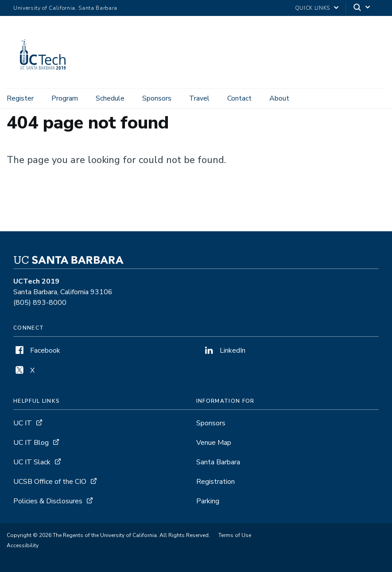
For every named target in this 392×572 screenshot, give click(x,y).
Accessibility (23, 545)
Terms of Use (235, 535)
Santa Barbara (218, 462)
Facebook (37, 350)
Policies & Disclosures (48, 501)
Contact (239, 98)
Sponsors (157, 98)
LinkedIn (224, 350)
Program (65, 98)
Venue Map (214, 443)
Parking (208, 501)
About (279, 98)
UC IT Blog (31, 443)
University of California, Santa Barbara (65, 8)
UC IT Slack (32, 462)
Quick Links (312, 8)
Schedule (110, 98)
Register (20, 98)
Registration (215, 482)
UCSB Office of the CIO (50, 482)
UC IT (23, 423)
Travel (199, 98)
